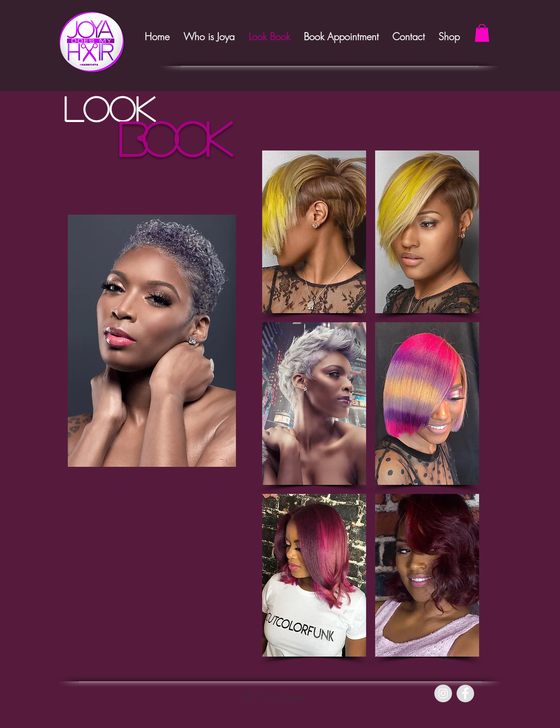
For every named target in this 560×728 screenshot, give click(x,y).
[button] (482, 33)
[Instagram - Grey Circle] (443, 693)
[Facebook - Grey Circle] (465, 693)
